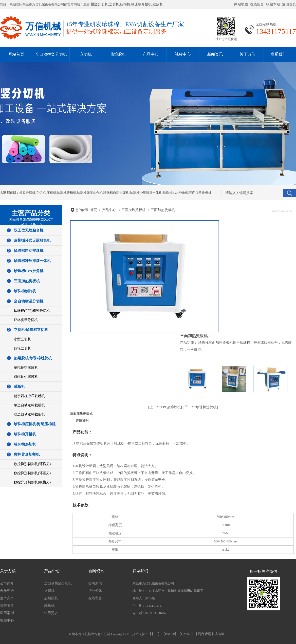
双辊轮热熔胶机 (26, 377)
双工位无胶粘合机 (29, 230)
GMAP (186, 634)
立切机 (114, 4)
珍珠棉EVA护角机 (176, 193)
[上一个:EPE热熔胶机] (165, 407)
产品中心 (150, 54)
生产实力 (7, 598)
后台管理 (204, 634)
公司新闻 (95, 583)
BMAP (170, 634)
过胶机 (158, 4)
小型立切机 (22, 339)
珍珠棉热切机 (25, 444)
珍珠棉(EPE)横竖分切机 (32, 311)
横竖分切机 (99, 4)
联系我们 (278, 54)
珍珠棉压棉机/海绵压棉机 (35, 424)
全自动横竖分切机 (51, 54)
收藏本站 (273, 4)
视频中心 (183, 54)
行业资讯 (95, 591)
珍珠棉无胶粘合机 (90, 193)
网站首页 (16, 54)
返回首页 (289, 4)
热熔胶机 (118, 54)
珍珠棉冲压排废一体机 (146, 193)
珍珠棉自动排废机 (116, 193)
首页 (93, 210)
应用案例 (7, 613)
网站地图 (241, 4)
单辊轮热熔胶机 (26, 368)
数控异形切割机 (27, 454)
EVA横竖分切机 (26, 320)
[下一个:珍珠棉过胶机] (201, 407)
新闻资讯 (215, 54)
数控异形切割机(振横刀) (32, 482)
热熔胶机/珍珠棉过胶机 (33, 358)
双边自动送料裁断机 (29, 414)
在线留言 (257, 4)
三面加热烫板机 (200, 193)
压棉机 (125, 4)
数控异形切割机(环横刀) (32, 464)
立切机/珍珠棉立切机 (31, 330)
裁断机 (19, 386)
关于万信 (247, 54)
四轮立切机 (22, 348)
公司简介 (7, 583)
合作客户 (7, 591)
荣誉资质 (7, 606)
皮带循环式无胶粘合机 (32, 240)
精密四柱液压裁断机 (29, 396)
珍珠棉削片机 (25, 291)
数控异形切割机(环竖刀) (32, 473)
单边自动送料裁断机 (29, 405)
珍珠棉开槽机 (141, 4)
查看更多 (51, 613)
